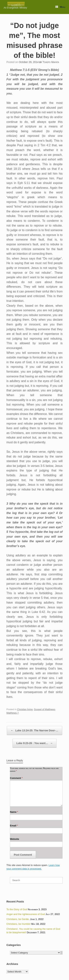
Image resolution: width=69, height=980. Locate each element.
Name (14, 812)
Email (14, 826)
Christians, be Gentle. (18, 919)
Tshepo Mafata (51, 62)
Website (15, 839)
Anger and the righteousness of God (26, 914)
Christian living (25, 709)
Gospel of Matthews (45, 709)
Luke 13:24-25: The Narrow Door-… (34, 731)
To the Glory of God (17, 909)
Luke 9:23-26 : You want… (34, 743)
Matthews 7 (13, 713)
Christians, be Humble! (19, 924)
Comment (16, 778)
